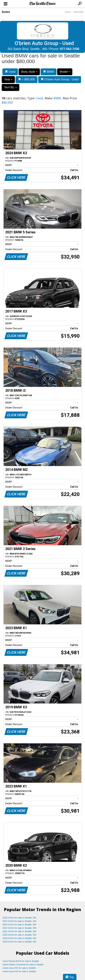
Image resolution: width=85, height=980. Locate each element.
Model (65, 72)
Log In (68, 12)
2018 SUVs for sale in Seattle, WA (19, 942)
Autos (6, 12)
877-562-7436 (70, 49)
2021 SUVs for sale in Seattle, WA (19, 931)
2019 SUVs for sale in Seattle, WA (19, 938)
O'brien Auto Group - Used (60, 79)
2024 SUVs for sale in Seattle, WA (19, 921)
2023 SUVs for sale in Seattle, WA (19, 925)
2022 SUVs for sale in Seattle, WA (19, 928)
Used (10, 72)
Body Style (29, 72)
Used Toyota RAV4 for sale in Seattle (21, 961)
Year (8, 79)
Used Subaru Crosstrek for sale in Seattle (23, 965)
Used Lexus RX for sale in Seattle (19, 968)
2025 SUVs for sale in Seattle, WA (19, 918)
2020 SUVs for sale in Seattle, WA (19, 935)
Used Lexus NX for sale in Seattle (19, 971)
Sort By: (11, 87)
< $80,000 (27, 79)
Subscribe (78, 12)
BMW (48, 72)
